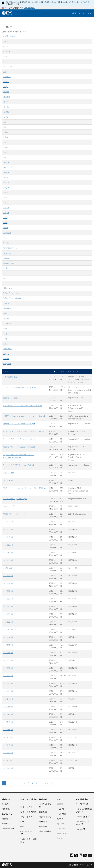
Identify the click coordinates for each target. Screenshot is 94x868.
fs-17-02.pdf (8, 737)
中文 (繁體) (62, 814)
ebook (6, 46)
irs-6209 (6, 359)
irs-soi (5, 192)
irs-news (6, 147)
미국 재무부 (82, 804)
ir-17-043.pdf (8, 745)
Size (62, 372)
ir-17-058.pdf (8, 622)
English (60, 838)
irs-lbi (5, 344)
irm (4, 72)
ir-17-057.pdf (8, 630)
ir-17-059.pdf (8, 614)
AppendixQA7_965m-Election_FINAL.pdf (19, 447)
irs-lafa (6, 137)
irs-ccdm (6, 97)
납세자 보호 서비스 (29, 812)
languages (7, 233)
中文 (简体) (62, 809)
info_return (7, 67)
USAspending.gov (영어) (83, 823)
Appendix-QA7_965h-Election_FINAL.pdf (19, 424)
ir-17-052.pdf (8, 668)
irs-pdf (6, 152)
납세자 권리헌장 (27, 807)
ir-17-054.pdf (8, 637)
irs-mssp (6, 142)
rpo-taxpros (8, 349)
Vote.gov (80, 829)
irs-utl (5, 223)
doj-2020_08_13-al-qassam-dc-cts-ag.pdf (19, 387)
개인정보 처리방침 (76, 865)
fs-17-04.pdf (8, 568)
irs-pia (5, 157)
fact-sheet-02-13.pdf (11, 377)
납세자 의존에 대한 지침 (29, 841)
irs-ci (5, 313)
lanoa (5, 238)
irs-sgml (6, 187)
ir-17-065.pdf (8, 576)
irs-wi (5, 328)
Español (60, 804)
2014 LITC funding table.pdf (14, 514)
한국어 (60, 819)
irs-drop (6, 107)
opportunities (8, 263)
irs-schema (7, 182)
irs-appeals (7, 334)
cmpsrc (6, 41)
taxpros (6, 303)
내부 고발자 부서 (46, 831)
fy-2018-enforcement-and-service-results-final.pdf (23, 406)
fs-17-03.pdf (8, 761)
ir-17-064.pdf (8, 583)
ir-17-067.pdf (8, 553)
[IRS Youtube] (90, 856)
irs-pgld (6, 354)
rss (4, 273)
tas (4, 283)
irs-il (5, 122)
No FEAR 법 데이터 (28, 833)
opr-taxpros (8, 323)
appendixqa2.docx (10, 398)
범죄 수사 (43, 826)
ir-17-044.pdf (8, 730)
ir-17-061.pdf (8, 599)
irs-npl (5, 339)
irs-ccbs (6, 92)
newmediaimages (10, 248)
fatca (5, 57)
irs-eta (5, 117)
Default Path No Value (12, 293)
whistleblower (9, 288)
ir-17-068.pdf (8, 545)
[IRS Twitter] (76, 856)
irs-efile (6, 112)
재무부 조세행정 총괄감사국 (84, 810)
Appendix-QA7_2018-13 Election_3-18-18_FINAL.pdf (24, 431)
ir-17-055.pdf (8, 653)
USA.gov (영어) (83, 817)
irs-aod (6, 82)
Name (6, 372)
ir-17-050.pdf (8, 683)
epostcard (7, 51)
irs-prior (6, 162)
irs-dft (5, 102)
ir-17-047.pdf (8, 699)
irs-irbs (6, 127)
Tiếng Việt (61, 828)
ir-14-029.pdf (8, 480)
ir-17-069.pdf (8, 537)
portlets (6, 268)
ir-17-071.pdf (8, 522)
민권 (22, 822)
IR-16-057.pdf (8, 506)
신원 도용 (43, 812)
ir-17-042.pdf (8, 753)
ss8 (4, 278)
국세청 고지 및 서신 (46, 805)
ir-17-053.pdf (8, 660)
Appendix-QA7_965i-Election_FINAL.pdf (19, 465)
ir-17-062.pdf (8, 591)
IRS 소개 (5, 804)
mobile (6, 243)
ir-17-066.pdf (8, 560)
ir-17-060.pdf (8, 606)
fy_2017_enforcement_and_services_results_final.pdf (24, 416)
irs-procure (7, 167)
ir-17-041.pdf (8, 768)
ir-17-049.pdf (8, 714)
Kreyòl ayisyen (63, 833)
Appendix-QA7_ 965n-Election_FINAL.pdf (19, 439)
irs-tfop (6, 208)
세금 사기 (43, 822)
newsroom (7, 253)
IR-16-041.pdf (8, 473)
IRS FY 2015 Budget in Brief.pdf (15, 499)
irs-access (7, 77)
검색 (74, 13)
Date (52, 372)
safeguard (7, 364)
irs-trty (6, 218)
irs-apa (6, 87)
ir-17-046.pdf (8, 707)
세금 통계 (6, 819)
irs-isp (5, 132)
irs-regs (6, 172)
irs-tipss (6, 213)
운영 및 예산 (7, 814)
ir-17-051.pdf (8, 676)
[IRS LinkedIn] (85, 856)
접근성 (89, 865)
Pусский (61, 824)
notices (6, 258)
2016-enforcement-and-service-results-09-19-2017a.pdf (25, 488)
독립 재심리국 (26, 817)
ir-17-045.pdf (8, 722)
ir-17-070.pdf (8, 529)
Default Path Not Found (12, 298)
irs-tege (6, 203)
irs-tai (5, 198)
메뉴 (90, 13)
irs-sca (5, 177)
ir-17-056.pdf (8, 645)
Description (73, 372)
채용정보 (6, 809)
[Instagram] (81, 856)
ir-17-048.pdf (8, 691)
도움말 (5, 824)
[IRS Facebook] (72, 856)
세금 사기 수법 (45, 817)
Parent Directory (8, 36)
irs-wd (5, 228)
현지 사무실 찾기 (9, 828)
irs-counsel (7, 308)
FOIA (22, 826)
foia (4, 62)
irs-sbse (6, 318)
